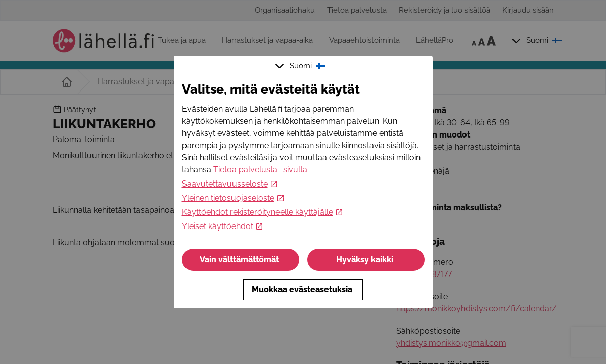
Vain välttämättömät (240, 260)
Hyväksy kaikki (366, 260)
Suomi (301, 66)
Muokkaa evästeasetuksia (303, 289)
